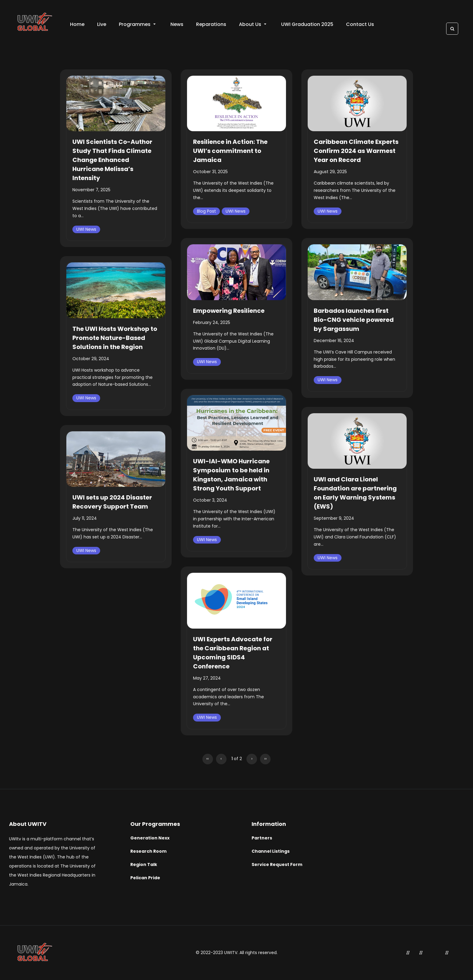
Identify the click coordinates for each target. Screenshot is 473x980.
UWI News (86, 229)
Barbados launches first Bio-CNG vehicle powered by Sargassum (354, 320)
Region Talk (144, 864)
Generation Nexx (150, 838)
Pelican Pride (145, 878)
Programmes (137, 24)
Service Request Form (277, 864)
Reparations (211, 24)
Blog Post (206, 211)
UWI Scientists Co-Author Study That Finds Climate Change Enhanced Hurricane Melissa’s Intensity (112, 160)
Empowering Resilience (229, 311)
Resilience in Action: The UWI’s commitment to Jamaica (230, 151)
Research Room (148, 851)
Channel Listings (271, 851)
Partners (262, 838)
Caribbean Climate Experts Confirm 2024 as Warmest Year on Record (356, 151)
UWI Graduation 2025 (307, 24)
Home (77, 24)
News (177, 24)
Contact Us (360, 24)
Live (102, 24)
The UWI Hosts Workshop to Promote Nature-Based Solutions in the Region (115, 338)
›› (265, 759)
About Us (253, 24)
